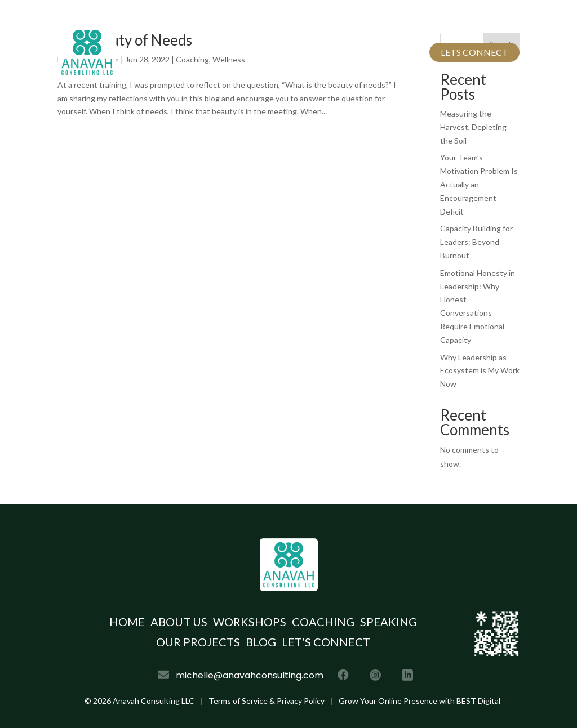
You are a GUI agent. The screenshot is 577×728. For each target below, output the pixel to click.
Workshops (250, 622)
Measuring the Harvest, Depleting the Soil (473, 127)
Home (166, 52)
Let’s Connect (326, 642)
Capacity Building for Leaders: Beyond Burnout (476, 242)
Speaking (389, 622)
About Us (216, 52)
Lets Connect (474, 52)
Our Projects (347, 52)
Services (271, 52)
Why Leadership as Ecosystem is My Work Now (480, 371)
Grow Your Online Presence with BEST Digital (420, 701)
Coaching (323, 622)
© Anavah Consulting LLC (139, 701)
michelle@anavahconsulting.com (258, 18)
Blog (405, 52)
